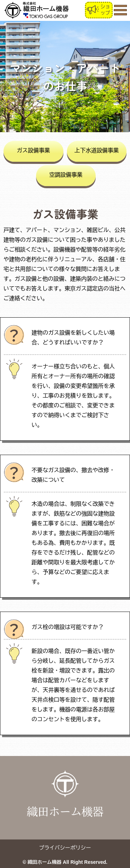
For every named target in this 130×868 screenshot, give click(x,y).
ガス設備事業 (33, 150)
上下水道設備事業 (97, 150)
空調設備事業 (66, 175)
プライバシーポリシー (65, 848)
